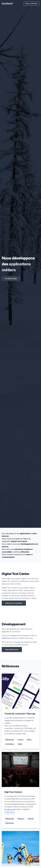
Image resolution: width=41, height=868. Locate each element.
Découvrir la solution (14, 603)
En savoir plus (11, 278)
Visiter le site (10, 812)
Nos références (12, 649)
